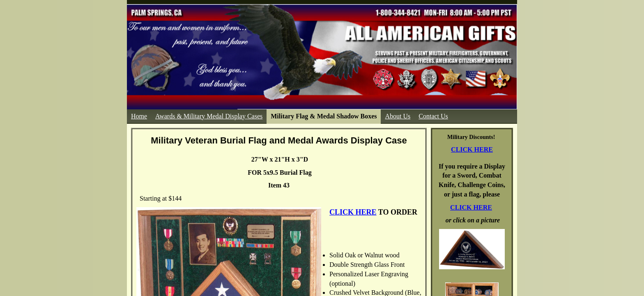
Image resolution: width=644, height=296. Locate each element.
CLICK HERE (472, 149)
